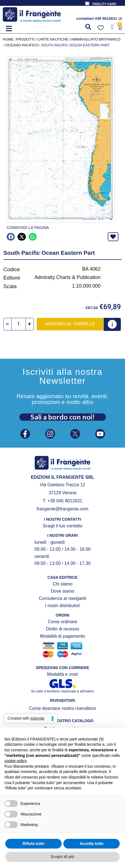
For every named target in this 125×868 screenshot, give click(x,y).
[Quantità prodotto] (19, 324)
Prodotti (25, 39)
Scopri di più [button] (63, 857)
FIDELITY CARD (104, 4)
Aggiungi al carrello (70, 324)
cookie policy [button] (15, 761)
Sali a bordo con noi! (63, 417)
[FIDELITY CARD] (87, 3)
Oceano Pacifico (22, 45)
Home (8, 39)
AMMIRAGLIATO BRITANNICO (96, 39)
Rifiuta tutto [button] (33, 844)
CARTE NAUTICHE (53, 39)
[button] (9, 28)
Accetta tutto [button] (92, 844)
